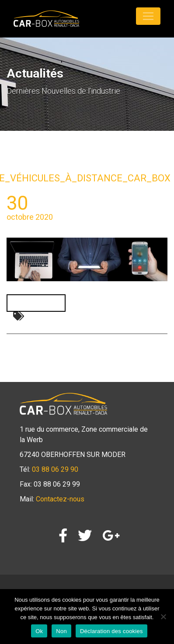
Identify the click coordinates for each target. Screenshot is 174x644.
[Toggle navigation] (148, 16)
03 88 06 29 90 (55, 469)
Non (61, 631)
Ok (39, 631)
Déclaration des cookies (111, 631)
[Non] (163, 617)
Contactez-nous (60, 499)
